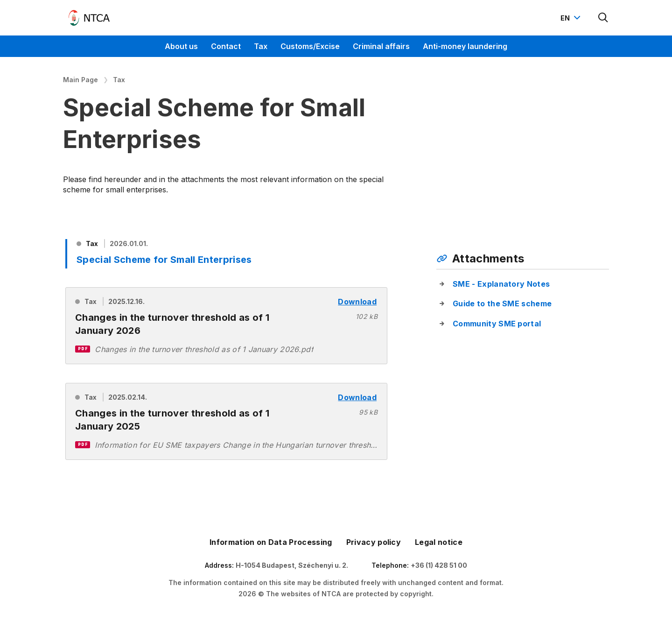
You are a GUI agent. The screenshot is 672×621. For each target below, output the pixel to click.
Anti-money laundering (465, 46)
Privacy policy (374, 542)
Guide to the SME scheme (502, 303)
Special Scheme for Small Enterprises (164, 260)
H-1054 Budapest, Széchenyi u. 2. (292, 565)
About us (181, 46)
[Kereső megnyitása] (603, 18)
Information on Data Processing (271, 542)
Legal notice (439, 542)
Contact (226, 46)
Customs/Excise (310, 46)
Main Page (80, 80)
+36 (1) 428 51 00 (439, 565)
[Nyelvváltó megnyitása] (572, 18)
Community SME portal (497, 324)
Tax (261, 46)
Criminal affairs (381, 46)
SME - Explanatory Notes (501, 284)
